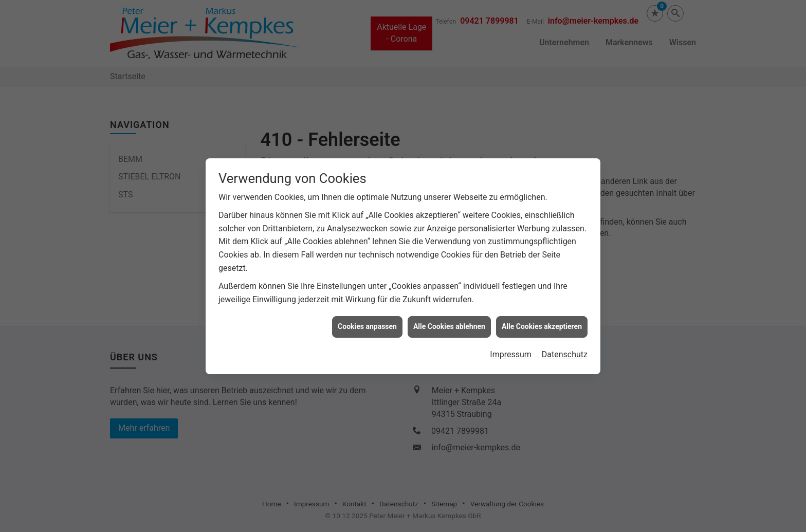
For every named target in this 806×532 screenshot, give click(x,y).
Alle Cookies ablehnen (449, 324)
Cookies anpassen (367, 324)
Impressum (511, 352)
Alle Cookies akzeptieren (542, 324)
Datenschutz (565, 352)
